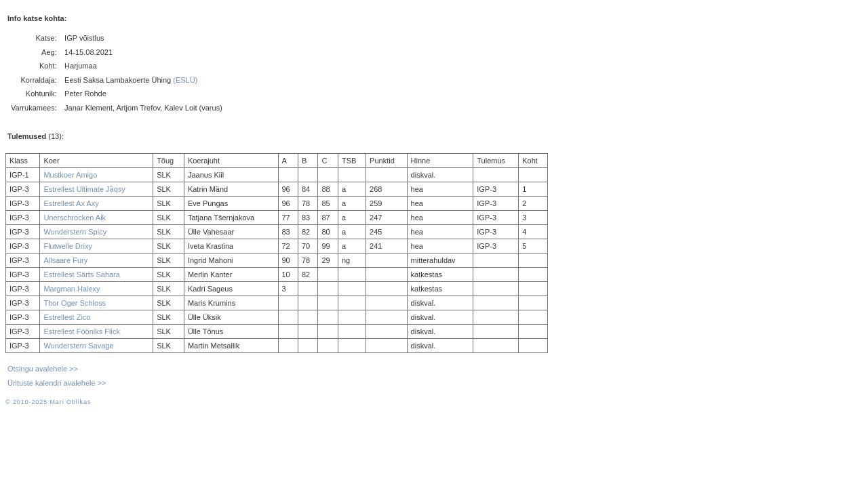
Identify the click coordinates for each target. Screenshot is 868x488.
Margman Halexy (72, 289)
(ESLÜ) (185, 80)
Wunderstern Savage (78, 346)
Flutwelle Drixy (68, 246)
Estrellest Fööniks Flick (81, 331)
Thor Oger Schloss (75, 303)
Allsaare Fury (65, 260)
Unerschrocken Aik (75, 218)
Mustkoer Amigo (70, 175)
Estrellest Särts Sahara (82, 274)
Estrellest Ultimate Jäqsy (84, 189)
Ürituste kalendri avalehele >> (57, 383)
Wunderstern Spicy (75, 232)
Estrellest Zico (67, 317)
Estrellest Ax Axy (71, 203)
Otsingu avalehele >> (43, 369)
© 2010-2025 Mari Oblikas (48, 402)
